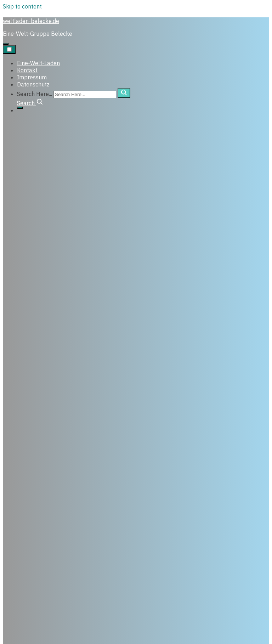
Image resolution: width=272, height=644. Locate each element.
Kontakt (27, 70)
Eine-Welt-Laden (38, 63)
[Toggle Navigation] (9, 49)
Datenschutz (33, 84)
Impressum (32, 77)
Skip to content (22, 6)
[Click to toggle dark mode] (6, 44)
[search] (124, 93)
